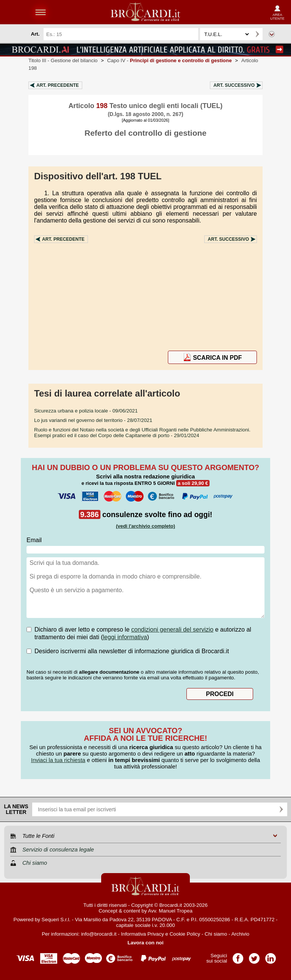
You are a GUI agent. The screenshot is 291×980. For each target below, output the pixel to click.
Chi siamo (216, 934)
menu (41, 12)
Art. (58, 85)
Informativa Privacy (142, 934)
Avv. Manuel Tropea (170, 911)
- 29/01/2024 (142, 433)
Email (34, 540)
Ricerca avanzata (272, 34)
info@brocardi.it (99, 934)
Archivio (240, 934)
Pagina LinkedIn (271, 956)
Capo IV (170, 60)
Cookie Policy (185, 934)
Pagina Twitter (254, 956)
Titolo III (63, 60)
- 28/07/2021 (93, 420)
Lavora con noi (146, 943)
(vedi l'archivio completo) (145, 526)
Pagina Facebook (238, 956)
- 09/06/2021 (86, 411)
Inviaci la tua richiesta (58, 760)
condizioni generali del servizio (172, 630)
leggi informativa (125, 637)
